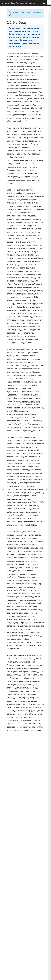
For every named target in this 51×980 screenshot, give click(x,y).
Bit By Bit (18, 3)
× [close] (42, 15)
